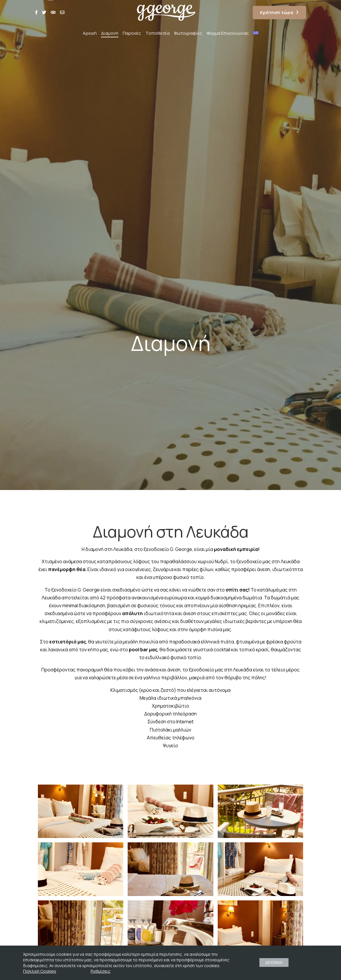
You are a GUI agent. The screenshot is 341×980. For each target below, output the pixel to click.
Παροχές (132, 33)
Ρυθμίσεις (101, 971)
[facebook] (36, 12)
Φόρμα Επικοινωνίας (228, 33)
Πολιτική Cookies (40, 971)
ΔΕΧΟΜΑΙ (274, 962)
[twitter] (44, 12)
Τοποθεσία (158, 33)
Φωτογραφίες (188, 33)
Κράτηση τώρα (277, 12)
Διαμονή (110, 33)
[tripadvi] (53, 12)
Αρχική (90, 33)
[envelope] (62, 12)
